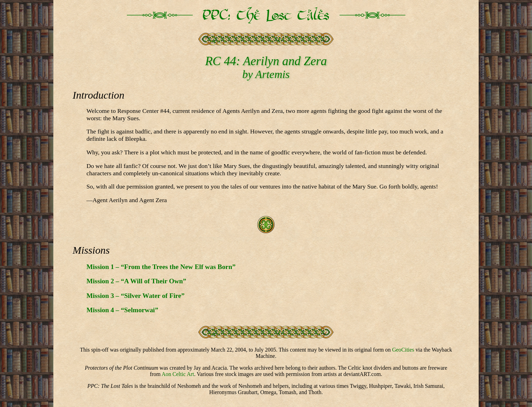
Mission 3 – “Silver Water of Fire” (135, 296)
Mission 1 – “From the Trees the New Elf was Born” (161, 267)
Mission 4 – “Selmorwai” (122, 310)
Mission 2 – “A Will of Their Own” (136, 281)
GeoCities (403, 350)
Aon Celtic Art (178, 374)
